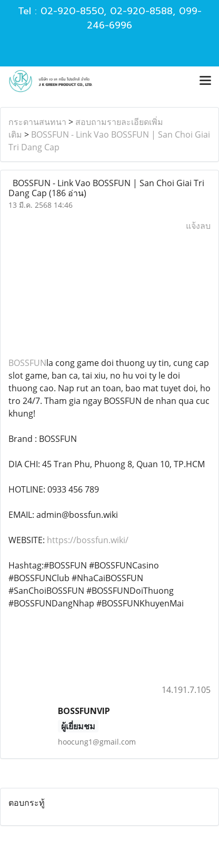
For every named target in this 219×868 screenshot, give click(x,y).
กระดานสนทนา (37, 122)
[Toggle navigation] (205, 81)
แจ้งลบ (198, 226)
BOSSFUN (27, 363)
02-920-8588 (141, 11)
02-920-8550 (72, 11)
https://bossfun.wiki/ (88, 540)
